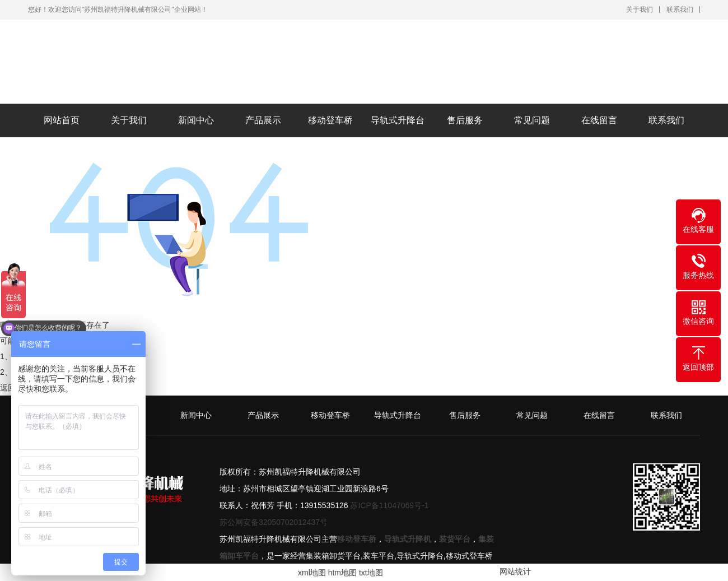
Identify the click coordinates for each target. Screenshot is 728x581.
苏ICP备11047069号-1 (389, 505)
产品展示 (263, 120)
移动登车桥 (330, 120)
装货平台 (455, 539)
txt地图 (371, 573)
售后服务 (465, 120)
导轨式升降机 (408, 539)
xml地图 (312, 573)
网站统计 (515, 571)
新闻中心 (196, 120)
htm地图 (342, 573)
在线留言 (599, 120)
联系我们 (680, 10)
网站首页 (62, 120)
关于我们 (640, 10)
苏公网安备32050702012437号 (274, 522)
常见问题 (532, 120)
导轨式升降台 (398, 120)
